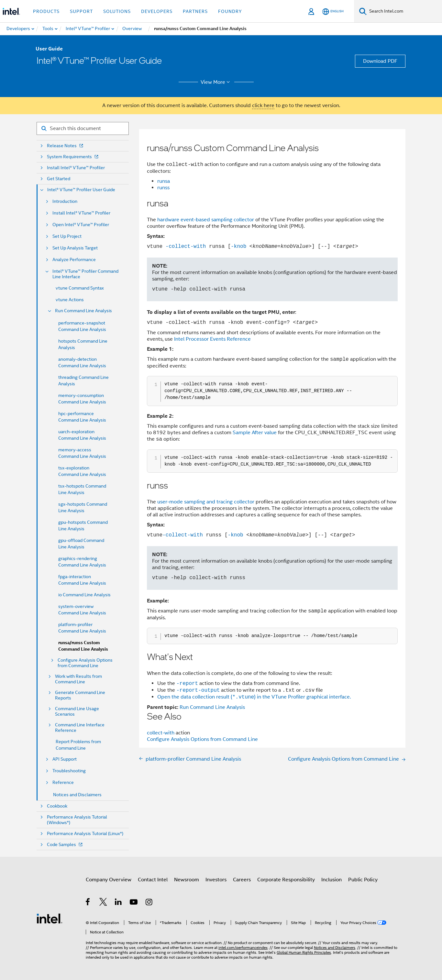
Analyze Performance (74, 260)
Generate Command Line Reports (80, 695)
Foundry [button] (230, 11)
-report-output (198, 690)
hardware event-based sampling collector (206, 220)
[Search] (363, 11)
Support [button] (81, 11)
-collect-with (184, 246)
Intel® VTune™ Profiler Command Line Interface (85, 274)
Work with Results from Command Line (78, 679)
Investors (216, 880)
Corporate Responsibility (286, 880)
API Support (65, 759)
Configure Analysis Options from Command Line (85, 663)
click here (263, 105)
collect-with (161, 733)
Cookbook (57, 806)
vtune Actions (70, 300)
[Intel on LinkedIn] (119, 903)
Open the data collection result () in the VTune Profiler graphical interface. (254, 697)
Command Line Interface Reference (80, 728)
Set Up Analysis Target (75, 248)
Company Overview (109, 880)
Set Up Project (67, 236)
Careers (242, 880)
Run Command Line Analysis (83, 311)
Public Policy (363, 880)
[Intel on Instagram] (149, 903)
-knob (238, 246)
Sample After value (255, 433)
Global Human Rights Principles (304, 952)
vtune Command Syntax (80, 288)
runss (163, 188)
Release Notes (66, 146)
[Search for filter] (83, 128)
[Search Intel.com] (404, 11)
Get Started (59, 179)
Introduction (65, 201)
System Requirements (73, 157)
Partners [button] (195, 11)
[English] (333, 11)
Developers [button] (157, 11)
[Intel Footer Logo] (50, 918)
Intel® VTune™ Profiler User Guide (81, 190)
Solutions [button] (117, 11)
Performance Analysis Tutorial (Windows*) (77, 820)
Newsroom (187, 880)
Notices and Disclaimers (77, 795)
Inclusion (331, 880)
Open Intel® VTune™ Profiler (81, 225)
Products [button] (46, 11)
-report (187, 683)
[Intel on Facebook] (88, 903)
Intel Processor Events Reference (212, 339)
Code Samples (65, 845)
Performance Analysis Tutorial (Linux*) (85, 834)
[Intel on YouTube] (134, 903)
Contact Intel (153, 880)
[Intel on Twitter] (103, 903)
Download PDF (380, 61)
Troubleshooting (69, 771)
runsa (164, 181)
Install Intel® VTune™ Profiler (76, 168)
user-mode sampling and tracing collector (206, 502)
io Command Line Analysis (84, 595)
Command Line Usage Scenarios (77, 711)
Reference (63, 782)
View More (216, 82)
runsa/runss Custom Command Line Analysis (83, 646)
